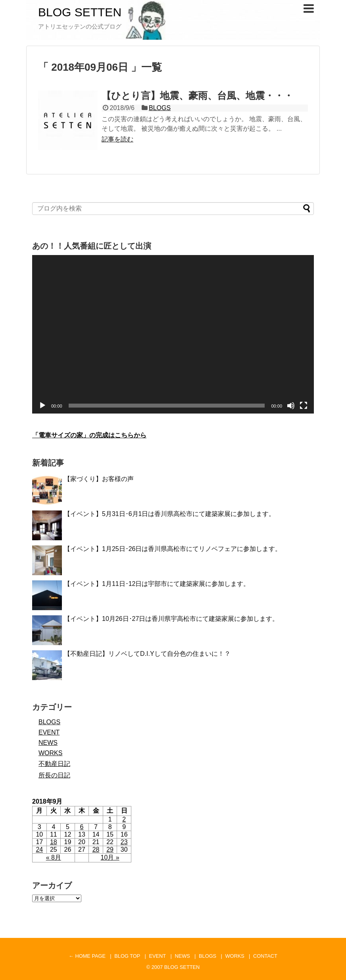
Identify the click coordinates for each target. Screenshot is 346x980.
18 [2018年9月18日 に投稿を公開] (54, 842)
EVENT (49, 732)
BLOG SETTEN (80, 12)
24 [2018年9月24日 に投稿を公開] (39, 850)
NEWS (48, 743)
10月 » (110, 857)
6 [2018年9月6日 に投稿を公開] (82, 827)
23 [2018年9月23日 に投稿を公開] (124, 842)
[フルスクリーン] (304, 406)
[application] (173, 334)
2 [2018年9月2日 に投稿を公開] (124, 819)
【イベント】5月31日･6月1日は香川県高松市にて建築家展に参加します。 (170, 514)
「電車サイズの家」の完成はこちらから (89, 435)
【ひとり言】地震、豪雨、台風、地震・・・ (197, 96)
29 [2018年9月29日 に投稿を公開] (110, 850)
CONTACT (265, 956)
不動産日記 (54, 764)
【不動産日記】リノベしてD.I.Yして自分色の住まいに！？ (147, 654)
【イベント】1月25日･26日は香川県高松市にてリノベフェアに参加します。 (173, 549)
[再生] (42, 406)
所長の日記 (54, 775)
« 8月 (54, 857)
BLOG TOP (127, 956)
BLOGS (160, 108)
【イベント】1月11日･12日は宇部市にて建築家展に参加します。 (157, 584)
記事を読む (117, 139)
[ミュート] (291, 406)
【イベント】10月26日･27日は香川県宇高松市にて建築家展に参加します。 (171, 619)
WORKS (50, 753)
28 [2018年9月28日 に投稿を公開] (96, 850)
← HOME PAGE (87, 956)
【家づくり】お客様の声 (99, 479)
